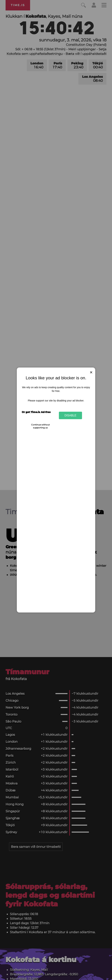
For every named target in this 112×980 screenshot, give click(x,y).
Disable (70, 415)
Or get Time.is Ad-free (36, 412)
